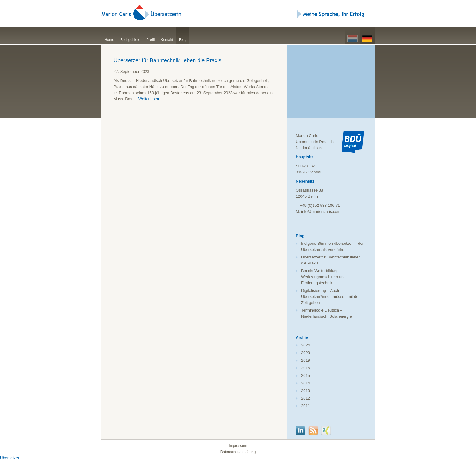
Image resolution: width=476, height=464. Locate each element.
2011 (306, 406)
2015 (306, 375)
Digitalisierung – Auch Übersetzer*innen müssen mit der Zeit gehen (330, 297)
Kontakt (167, 40)
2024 (306, 345)
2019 (306, 360)
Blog (183, 40)
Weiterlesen (151, 99)
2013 (306, 391)
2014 (306, 383)
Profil (150, 40)
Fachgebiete (130, 40)
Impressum (238, 446)
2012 (306, 398)
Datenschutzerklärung (238, 452)
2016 (306, 368)
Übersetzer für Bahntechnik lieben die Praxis (167, 60)
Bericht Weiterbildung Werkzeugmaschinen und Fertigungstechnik (323, 277)
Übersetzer (10, 458)
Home (109, 40)
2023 (306, 353)
